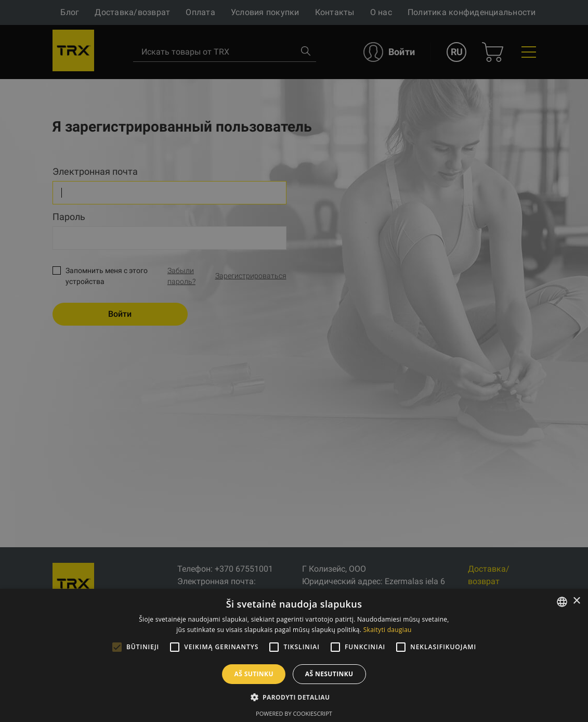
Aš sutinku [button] (253, 674)
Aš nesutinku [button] (329, 674)
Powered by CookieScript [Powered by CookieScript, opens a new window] (294, 713)
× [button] (576, 601)
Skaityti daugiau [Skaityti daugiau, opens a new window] (388, 630)
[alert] (294, 361)
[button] (294, 697)
